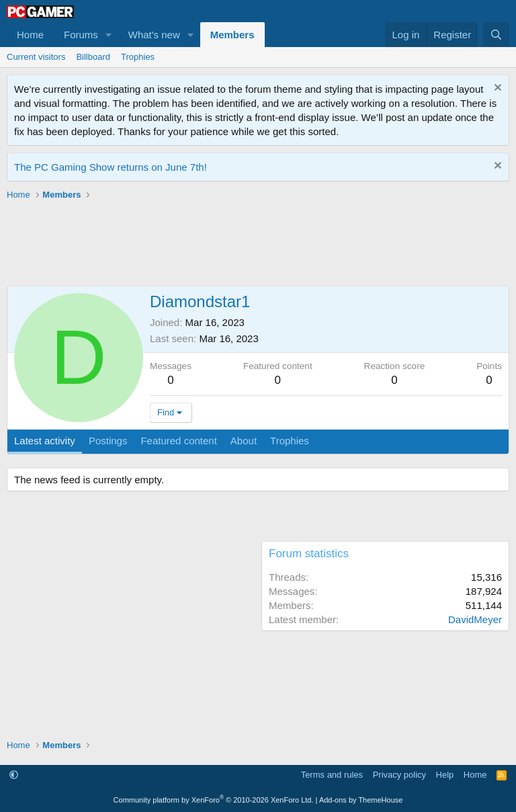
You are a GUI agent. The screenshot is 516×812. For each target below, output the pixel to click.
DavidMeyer (475, 619)
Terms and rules (332, 775)
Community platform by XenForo (214, 800)
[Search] (496, 35)
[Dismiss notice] (496, 89)
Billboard (93, 57)
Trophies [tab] (290, 441)
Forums (81, 35)
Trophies (138, 57)
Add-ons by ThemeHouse (361, 800)
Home (30, 35)
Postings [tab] (108, 441)
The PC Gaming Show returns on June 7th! (111, 167)
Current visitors (36, 57)
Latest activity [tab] (45, 441)
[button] (109, 35)
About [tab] (244, 441)
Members (232, 35)
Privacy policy (399, 775)
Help (445, 775)
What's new (154, 35)
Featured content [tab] (178, 441)
